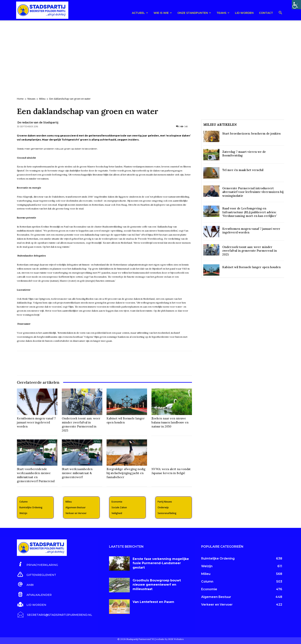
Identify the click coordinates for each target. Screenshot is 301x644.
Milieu (42, 99)
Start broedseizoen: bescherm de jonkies (251, 134)
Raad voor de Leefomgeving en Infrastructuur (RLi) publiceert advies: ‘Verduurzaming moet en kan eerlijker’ (250, 212)
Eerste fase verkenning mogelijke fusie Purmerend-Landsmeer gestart (161, 563)
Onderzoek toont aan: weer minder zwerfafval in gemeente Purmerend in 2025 (81, 424)
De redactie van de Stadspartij (38, 122)
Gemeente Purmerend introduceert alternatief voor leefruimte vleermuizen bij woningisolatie (253, 192)
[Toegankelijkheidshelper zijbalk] (296, 5)
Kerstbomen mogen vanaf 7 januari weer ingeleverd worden (36, 422)
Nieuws (31, 99)
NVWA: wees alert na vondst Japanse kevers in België (171, 471)
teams (223, 13)
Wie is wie (163, 13)
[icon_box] (37, 564)
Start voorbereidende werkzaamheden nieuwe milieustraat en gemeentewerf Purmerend (36, 475)
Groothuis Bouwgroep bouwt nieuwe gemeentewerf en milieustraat (157, 585)
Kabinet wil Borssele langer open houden (251, 267)
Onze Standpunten (194, 13)
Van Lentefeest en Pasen (153, 602)
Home (20, 99)
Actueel (140, 13)
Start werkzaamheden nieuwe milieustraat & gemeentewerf (77, 473)
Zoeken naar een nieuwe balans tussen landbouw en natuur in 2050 (170, 422)
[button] (280, 13)
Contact (266, 13)
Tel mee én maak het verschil (243, 170)
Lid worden (244, 13)
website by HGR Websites (170, 639)
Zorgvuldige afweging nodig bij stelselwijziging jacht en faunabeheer (126, 473)
